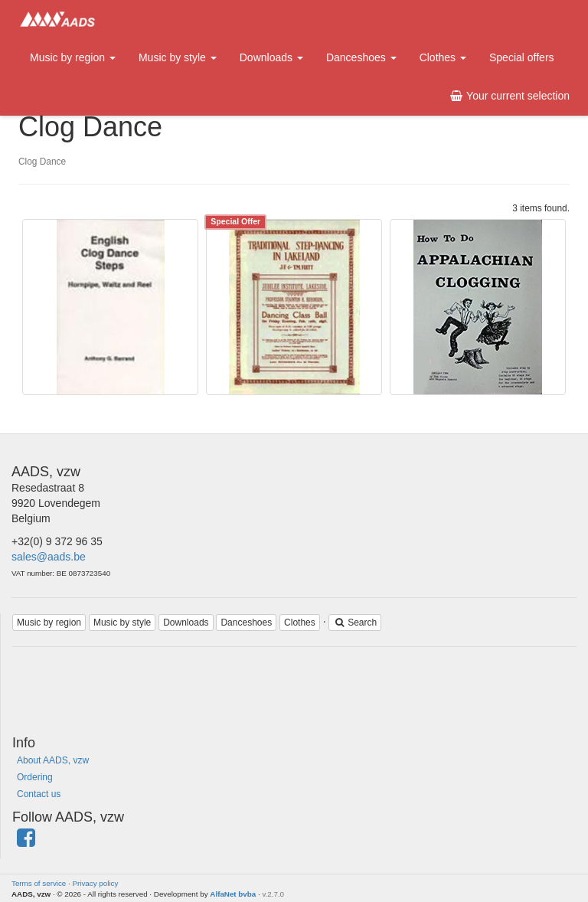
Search (355, 623)
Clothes (443, 57)
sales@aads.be (49, 557)
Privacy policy (96, 883)
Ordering (35, 777)
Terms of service (39, 883)
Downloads (271, 57)
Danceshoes (361, 57)
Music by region (73, 57)
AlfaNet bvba (233, 894)
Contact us (39, 794)
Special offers (522, 57)
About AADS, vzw (53, 760)
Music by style (178, 57)
